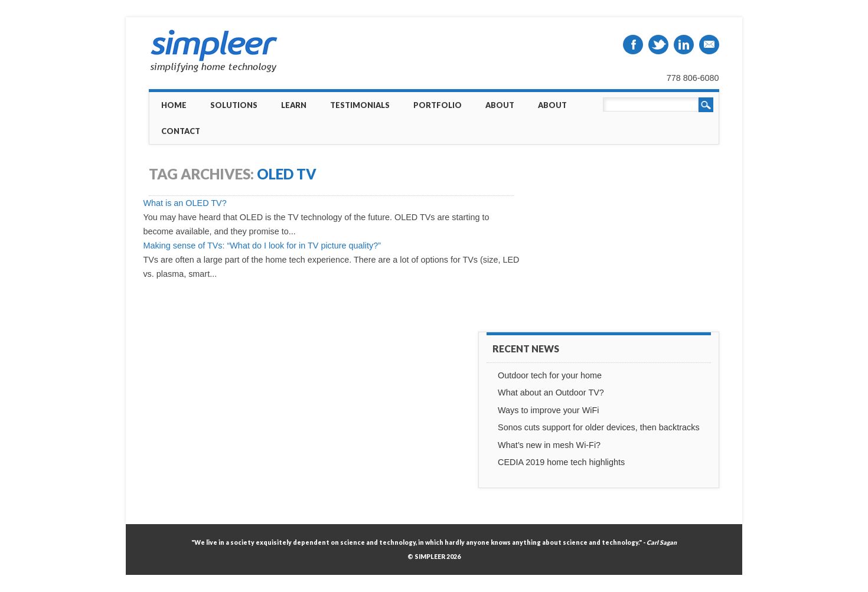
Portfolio (438, 105)
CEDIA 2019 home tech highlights (561, 462)
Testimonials (360, 105)
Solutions (234, 105)
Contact (181, 131)
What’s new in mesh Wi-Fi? (549, 445)
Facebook (633, 45)
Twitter (658, 45)
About (500, 105)
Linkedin (684, 45)
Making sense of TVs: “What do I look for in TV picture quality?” (262, 246)
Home (174, 105)
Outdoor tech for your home (550, 375)
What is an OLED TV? (185, 203)
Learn (294, 105)
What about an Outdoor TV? (551, 393)
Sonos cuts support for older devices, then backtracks (599, 427)
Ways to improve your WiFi (548, 410)
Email (709, 45)
